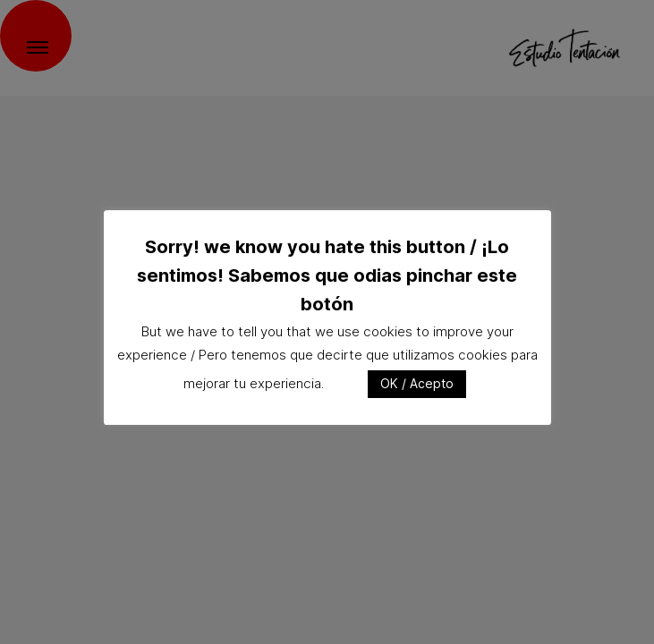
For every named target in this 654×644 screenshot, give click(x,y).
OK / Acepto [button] (417, 383)
